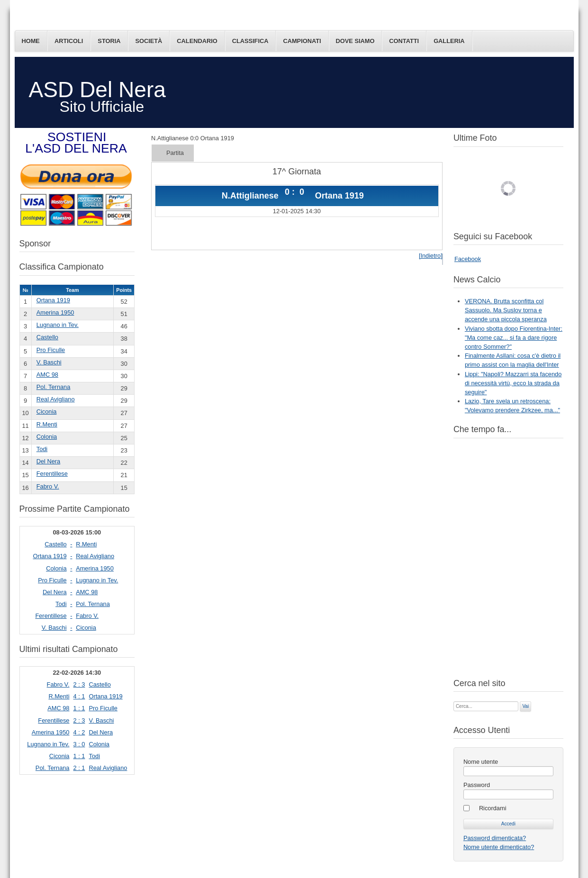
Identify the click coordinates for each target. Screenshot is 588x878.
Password (477, 785)
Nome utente (481, 762)
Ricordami (493, 808)
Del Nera (49, 461)
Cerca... (454, 701)
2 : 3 (79, 684)
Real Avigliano (56, 399)
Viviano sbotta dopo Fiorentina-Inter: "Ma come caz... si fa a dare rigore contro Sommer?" (514, 338)
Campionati (302, 41)
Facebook (468, 259)
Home (31, 41)
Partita (175, 153)
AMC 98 (47, 375)
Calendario (197, 41)
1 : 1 (79, 708)
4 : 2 (79, 732)
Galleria (449, 41)
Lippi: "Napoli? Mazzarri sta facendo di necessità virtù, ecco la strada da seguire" (513, 383)
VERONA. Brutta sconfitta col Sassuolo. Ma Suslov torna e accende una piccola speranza (506, 310)
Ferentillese (52, 474)
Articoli (69, 41)
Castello (47, 337)
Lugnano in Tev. (58, 325)
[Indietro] (431, 256)
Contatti (404, 41)
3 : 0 (79, 744)
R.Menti (47, 424)
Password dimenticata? (495, 838)
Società (149, 41)
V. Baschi (49, 362)
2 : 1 (79, 768)
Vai (525, 706)
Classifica (250, 41)
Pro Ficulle (51, 350)
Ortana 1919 (53, 300)
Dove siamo (355, 41)
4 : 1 (79, 696)
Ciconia (47, 412)
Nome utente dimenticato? (499, 847)
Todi (42, 449)
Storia (109, 41)
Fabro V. (48, 486)
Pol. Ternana (54, 387)
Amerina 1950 (55, 312)
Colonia (47, 437)
